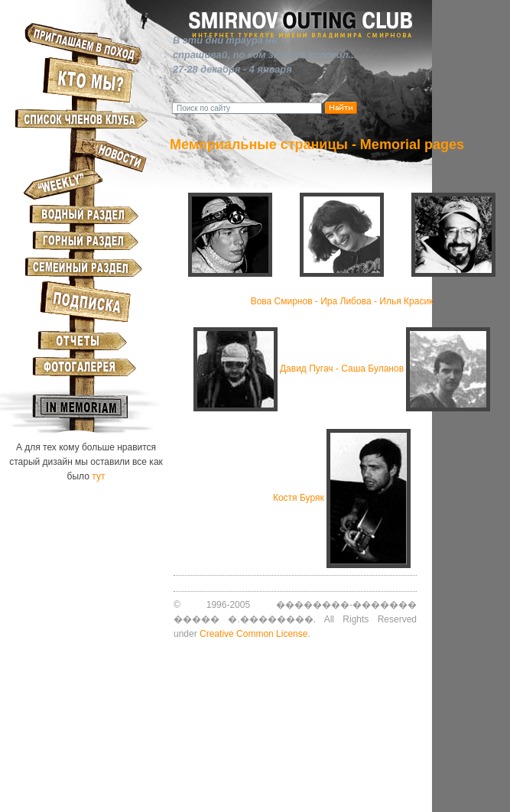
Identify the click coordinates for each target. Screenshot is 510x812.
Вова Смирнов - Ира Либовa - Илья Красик (342, 301)
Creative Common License (253, 634)
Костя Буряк (299, 498)
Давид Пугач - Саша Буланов (342, 369)
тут (98, 476)
